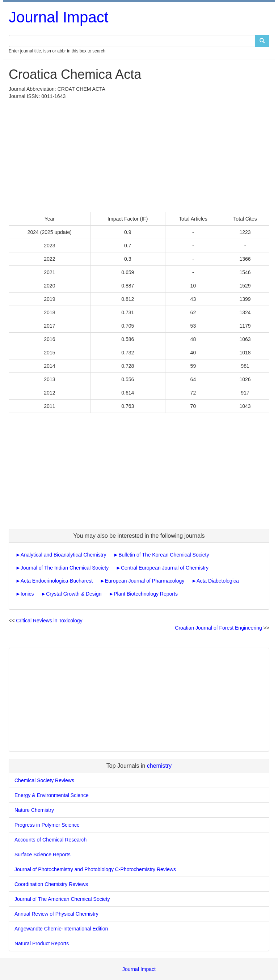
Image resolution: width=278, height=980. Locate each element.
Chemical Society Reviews (44, 780)
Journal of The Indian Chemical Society (65, 568)
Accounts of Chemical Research (50, 840)
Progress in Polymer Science (47, 825)
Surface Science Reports (43, 855)
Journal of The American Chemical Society (62, 899)
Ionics (27, 594)
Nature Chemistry (34, 810)
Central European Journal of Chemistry (165, 568)
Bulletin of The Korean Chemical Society (164, 555)
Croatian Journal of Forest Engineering (218, 628)
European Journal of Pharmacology (145, 581)
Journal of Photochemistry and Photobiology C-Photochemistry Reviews (95, 869)
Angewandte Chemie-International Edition (61, 929)
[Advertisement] (139, 154)
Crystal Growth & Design (74, 594)
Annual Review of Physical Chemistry (56, 914)
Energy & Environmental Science (52, 795)
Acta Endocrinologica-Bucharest (57, 581)
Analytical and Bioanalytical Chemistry (64, 555)
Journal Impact (58, 17)
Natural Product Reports (42, 943)
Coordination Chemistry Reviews (51, 884)
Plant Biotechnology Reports (146, 594)
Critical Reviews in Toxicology (49, 621)
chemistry (159, 766)
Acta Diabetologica (218, 581)
